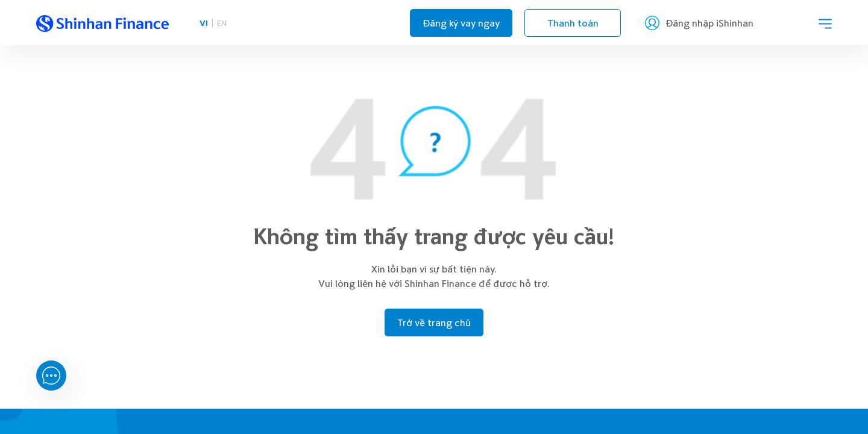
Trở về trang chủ (434, 322)
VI (204, 23)
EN (222, 23)
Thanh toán (573, 23)
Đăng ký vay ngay (461, 23)
